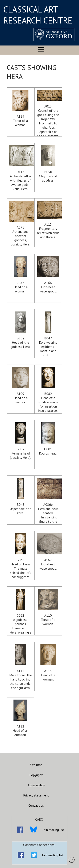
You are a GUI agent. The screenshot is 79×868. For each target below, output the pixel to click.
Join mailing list (53, 830)
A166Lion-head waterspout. (48, 275)
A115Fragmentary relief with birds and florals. (48, 220)
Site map (36, 765)
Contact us (36, 805)
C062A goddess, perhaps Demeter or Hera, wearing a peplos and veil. (21, 612)
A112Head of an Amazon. (21, 718)
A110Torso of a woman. (48, 607)
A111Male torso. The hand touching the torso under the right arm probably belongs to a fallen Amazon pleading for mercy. (21, 668)
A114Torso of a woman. (21, 108)
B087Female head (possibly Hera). (21, 441)
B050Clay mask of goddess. (48, 164)
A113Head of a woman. (48, 663)
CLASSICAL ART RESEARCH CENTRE (38, 15)
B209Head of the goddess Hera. (21, 330)
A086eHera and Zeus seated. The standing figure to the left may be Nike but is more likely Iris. (48, 501)
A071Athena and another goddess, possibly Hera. (21, 223)
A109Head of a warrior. (21, 386)
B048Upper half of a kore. (21, 496)
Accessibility (36, 785)
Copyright (36, 775)
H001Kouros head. (48, 439)
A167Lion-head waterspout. (48, 552)
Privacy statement (36, 795)
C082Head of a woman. (21, 275)
